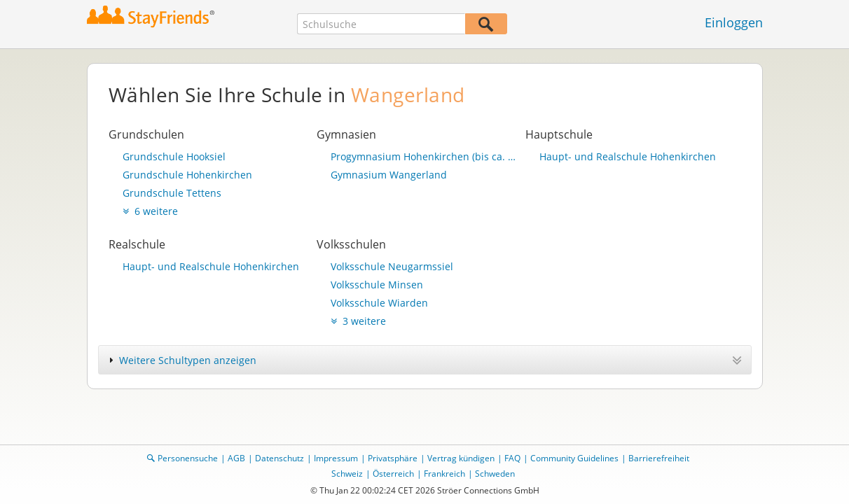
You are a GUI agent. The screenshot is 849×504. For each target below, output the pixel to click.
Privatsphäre (393, 458)
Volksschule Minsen (377, 285)
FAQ (512, 458)
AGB (236, 458)
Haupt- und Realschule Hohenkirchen (628, 156)
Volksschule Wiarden (379, 303)
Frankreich (444, 474)
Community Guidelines (574, 458)
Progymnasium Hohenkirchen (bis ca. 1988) (424, 156)
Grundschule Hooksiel (174, 156)
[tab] (425, 360)
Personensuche (188, 458)
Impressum (336, 458)
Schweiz (347, 474)
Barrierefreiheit (659, 458)
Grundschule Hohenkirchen (187, 175)
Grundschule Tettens (172, 193)
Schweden (495, 474)
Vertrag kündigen (461, 458)
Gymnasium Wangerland (389, 175)
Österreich (393, 474)
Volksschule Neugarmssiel (392, 266)
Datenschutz (279, 458)
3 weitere (358, 321)
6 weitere (150, 211)
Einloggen (734, 22)
